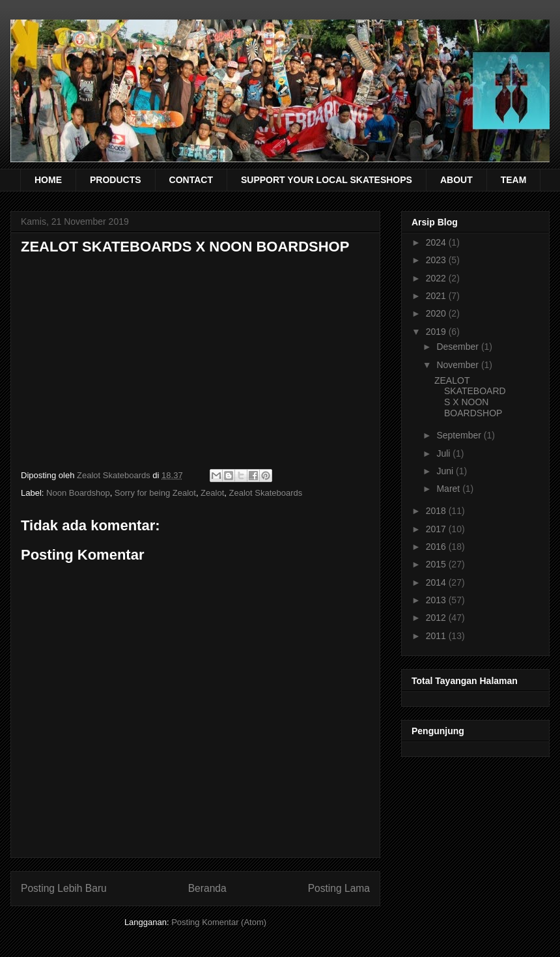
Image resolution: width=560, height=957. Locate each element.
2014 (437, 582)
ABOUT (456, 180)
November (458, 365)
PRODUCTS (116, 180)
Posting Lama (339, 888)
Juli (444, 453)
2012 (437, 618)
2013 (437, 600)
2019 (437, 332)
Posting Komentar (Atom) (219, 922)
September (460, 435)
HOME (48, 180)
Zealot (212, 493)
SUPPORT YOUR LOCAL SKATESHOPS (327, 180)
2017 (437, 529)
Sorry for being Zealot (155, 493)
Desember (458, 347)
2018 (437, 511)
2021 (437, 296)
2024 (437, 242)
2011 (437, 636)
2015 (437, 564)
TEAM (514, 180)
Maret (449, 489)
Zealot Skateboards (265, 493)
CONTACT (191, 180)
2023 (437, 260)
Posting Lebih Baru (64, 888)
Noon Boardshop (78, 493)
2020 (437, 313)
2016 (437, 547)
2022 (437, 278)
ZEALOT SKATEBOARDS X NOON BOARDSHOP (470, 397)
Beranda (207, 888)
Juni (446, 471)
